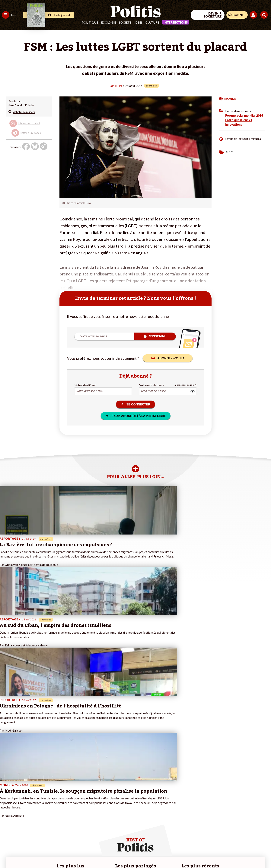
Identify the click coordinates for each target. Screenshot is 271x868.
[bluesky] (235, 837)
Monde (6, 815)
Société (125, 22)
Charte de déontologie (56, 855)
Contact (7, 855)
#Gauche (67, 799)
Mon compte (39, 819)
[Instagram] (259, 837)
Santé (19, 803)
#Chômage (68, 807)
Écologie (108, 22)
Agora (5, 791)
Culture (152, 22)
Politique (90, 22)
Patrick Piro (115, 85)
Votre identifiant (85, 385)
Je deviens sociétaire (44, 799)
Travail (20, 791)
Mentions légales (27, 855)
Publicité (138, 855)
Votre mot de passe (152, 385)
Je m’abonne (39, 803)
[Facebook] (223, 837)
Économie (22, 795)
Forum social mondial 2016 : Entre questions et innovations (245, 120)
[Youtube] (247, 837)
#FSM (230, 152)
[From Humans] (228, 846)
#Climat (66, 791)
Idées (138, 22)
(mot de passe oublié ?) (185, 385)
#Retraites (68, 803)
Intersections (176, 22)
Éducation (22, 799)
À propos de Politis (43, 815)
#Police (66, 795)
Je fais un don (40, 795)
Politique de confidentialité (111, 855)
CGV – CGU (82, 855)
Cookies (153, 855)
